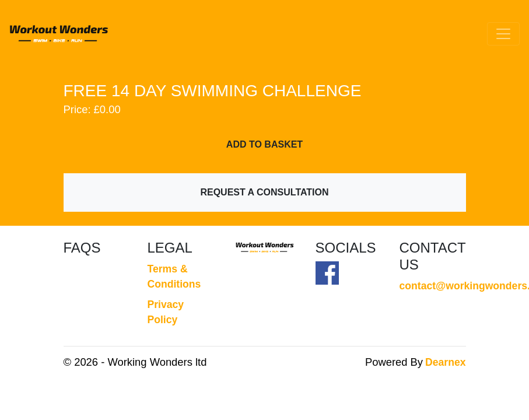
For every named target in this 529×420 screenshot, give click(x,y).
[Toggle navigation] (503, 34)
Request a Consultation (264, 192)
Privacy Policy (166, 312)
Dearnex (445, 362)
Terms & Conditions (174, 276)
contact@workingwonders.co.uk (433, 286)
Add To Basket (264, 144)
